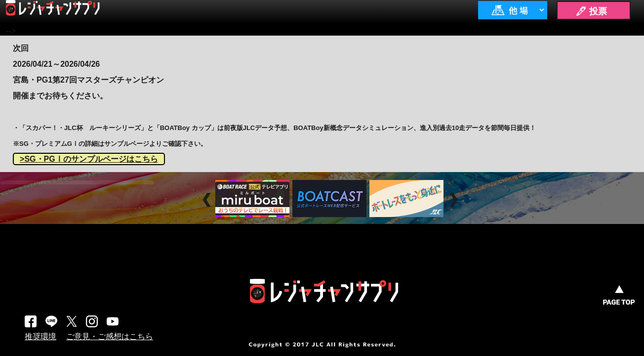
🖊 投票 (591, 11)
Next (455, 200)
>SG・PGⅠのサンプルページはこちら (89, 159)
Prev (208, 200)
